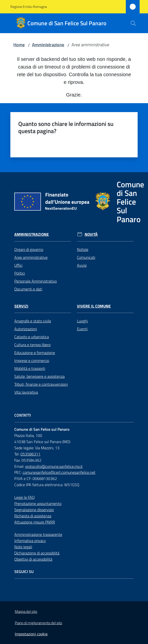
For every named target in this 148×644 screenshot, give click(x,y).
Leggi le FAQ (25, 497)
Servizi (21, 306)
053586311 (30, 454)
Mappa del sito (26, 611)
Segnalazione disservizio (34, 510)
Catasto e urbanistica (32, 337)
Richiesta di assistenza (33, 516)
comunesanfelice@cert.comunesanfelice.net (59, 472)
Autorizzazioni (26, 329)
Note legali (23, 547)
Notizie (83, 249)
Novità (91, 234)
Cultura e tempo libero (32, 345)
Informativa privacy (30, 541)
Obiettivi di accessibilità (33, 559)
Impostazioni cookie (31, 634)
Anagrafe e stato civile (33, 321)
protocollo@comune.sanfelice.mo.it (54, 466)
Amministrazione (48, 45)
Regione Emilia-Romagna (29, 7)
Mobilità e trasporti (30, 368)
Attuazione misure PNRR (35, 522)
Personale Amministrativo (36, 281)
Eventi (82, 329)
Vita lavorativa (26, 392)
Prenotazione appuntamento (38, 503)
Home (19, 45)
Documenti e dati (28, 289)
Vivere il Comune (94, 306)
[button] (133, 23)
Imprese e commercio (32, 360)
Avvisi (82, 265)
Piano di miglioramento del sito (38, 623)
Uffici (18, 265)
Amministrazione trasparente (38, 534)
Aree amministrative (31, 257)
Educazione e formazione (35, 353)
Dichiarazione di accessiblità (37, 553)
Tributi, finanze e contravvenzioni (41, 384)
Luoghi (82, 321)
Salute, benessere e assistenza (39, 376)
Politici (20, 273)
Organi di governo (29, 249)
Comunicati (86, 257)
